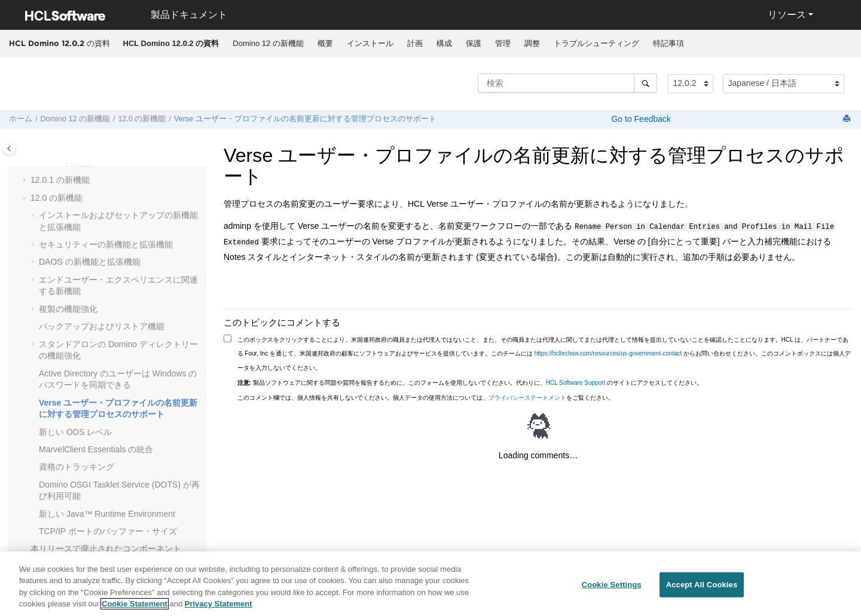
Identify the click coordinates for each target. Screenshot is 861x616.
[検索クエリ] (567, 83)
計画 (415, 43)
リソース (787, 15)
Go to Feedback (640, 119)
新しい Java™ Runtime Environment (107, 514)
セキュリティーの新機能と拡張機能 (106, 244)
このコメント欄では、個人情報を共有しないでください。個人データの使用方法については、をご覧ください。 (426, 395)
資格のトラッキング (77, 467)
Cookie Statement (135, 609)
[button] (26, 180)
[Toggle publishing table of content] (9, 148)
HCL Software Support (576, 380)
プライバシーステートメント (527, 395)
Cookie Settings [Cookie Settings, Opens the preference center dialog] (612, 589)
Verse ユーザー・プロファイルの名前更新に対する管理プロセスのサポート (305, 119)
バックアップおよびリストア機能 (102, 326)
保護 (474, 43)
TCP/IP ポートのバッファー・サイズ (108, 531)
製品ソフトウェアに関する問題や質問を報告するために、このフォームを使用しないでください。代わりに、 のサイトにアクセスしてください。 (470, 380)
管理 (503, 43)
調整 (532, 43)
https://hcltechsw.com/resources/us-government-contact (608, 351)
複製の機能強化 (68, 309)
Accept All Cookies (702, 589)
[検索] (645, 83)
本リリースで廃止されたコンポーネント (106, 548)
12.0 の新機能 (142, 119)
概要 (325, 43)
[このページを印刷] (848, 119)
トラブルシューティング (596, 43)
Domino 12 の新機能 (268, 43)
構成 (444, 43)
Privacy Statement (219, 609)
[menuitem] (171, 44)
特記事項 (668, 43)
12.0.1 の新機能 (60, 180)
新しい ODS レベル (75, 432)
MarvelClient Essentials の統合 (96, 449)
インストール (370, 43)
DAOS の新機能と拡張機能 (90, 262)
